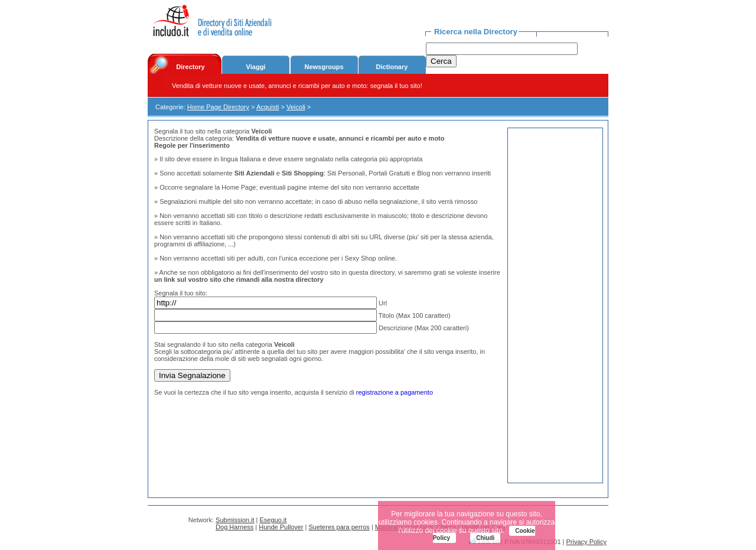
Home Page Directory (218, 107)
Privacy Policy (586, 542)
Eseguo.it (273, 520)
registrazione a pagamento (395, 392)
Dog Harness (234, 527)
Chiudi (485, 538)
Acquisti (268, 107)
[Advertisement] (555, 305)
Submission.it (235, 520)
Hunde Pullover (281, 527)
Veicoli (296, 107)
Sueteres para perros (339, 527)
